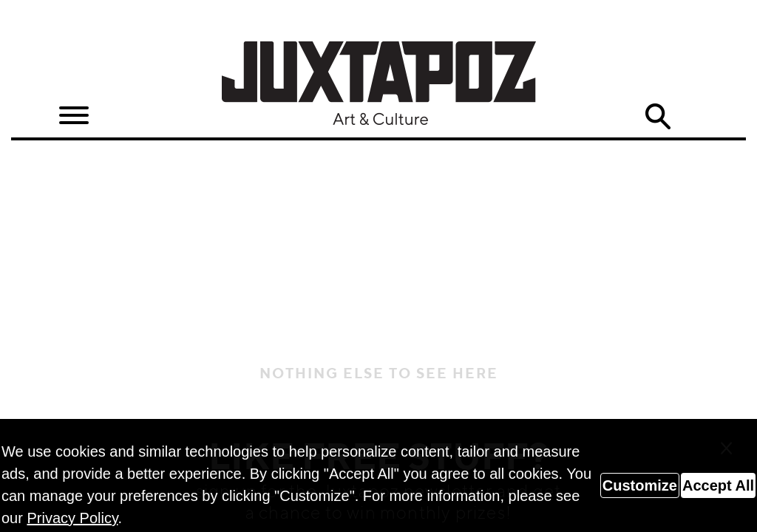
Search (657, 117)
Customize (640, 485)
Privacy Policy (72, 518)
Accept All (718, 485)
